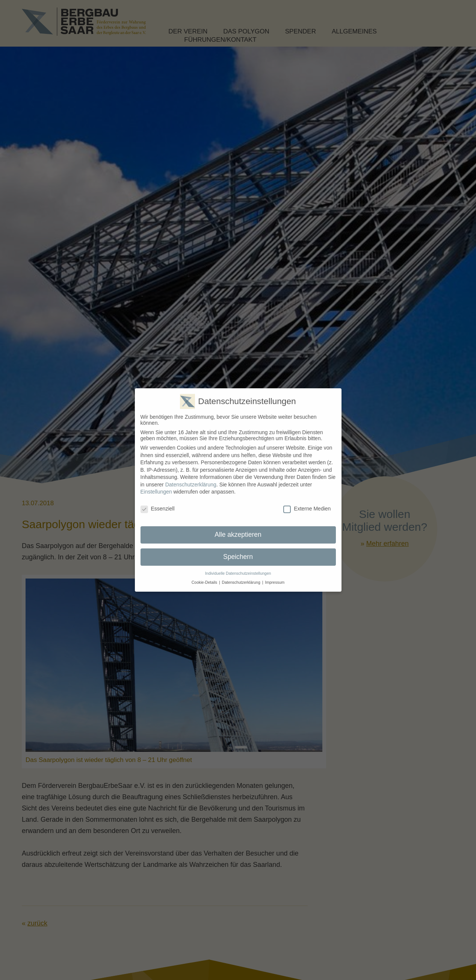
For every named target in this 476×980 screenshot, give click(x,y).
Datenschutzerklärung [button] (241, 577)
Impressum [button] (275, 577)
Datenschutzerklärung (191, 480)
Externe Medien (307, 504)
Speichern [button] (238, 552)
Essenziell (158, 504)
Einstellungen (156, 487)
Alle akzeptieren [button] (238, 530)
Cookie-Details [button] (204, 577)
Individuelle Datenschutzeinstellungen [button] (238, 568)
